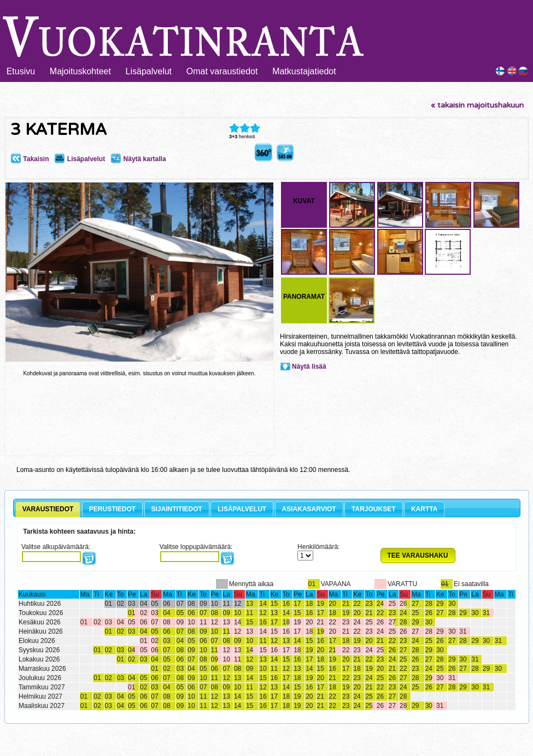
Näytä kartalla (138, 159)
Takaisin (30, 159)
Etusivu (21, 71)
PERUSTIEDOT (112, 509)
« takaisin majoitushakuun (477, 105)
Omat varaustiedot (222, 71)
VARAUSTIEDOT (48, 509)
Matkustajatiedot (304, 71)
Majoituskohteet (80, 71)
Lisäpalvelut (149, 71)
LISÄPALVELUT (242, 509)
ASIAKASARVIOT (309, 509)
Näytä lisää (309, 367)
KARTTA (424, 509)
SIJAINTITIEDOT (177, 509)
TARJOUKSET (373, 509)
